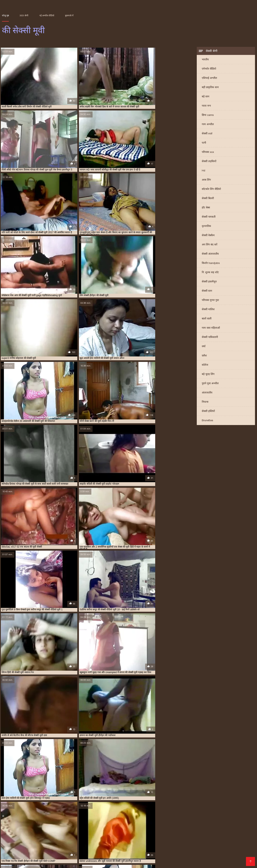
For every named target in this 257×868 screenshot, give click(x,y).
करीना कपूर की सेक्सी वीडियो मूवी (170, 821)
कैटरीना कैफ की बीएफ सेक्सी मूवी (43, 823)
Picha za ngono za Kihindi (20, 837)
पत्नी (204, 143)
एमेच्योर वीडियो (209, 69)
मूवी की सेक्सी (217, 825)
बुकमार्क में (69, 15)
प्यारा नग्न (206, 106)
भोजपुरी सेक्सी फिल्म (72, 853)
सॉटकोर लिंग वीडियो (211, 189)
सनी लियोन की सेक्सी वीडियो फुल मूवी (90, 829)
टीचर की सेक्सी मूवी (157, 823)
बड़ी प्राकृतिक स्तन (210, 88)
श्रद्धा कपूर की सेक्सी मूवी (141, 827)
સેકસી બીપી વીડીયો (23, 840)
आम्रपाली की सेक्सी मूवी (55, 821)
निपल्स (205, 402)
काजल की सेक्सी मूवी (195, 821)
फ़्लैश (204, 356)
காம (119, 849)
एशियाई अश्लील (209, 78)
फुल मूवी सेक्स (49, 853)
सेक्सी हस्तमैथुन (209, 282)
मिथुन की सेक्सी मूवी (200, 825)
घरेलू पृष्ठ (5, 15)
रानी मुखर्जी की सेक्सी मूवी (75, 827)
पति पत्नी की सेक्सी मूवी (203, 823)
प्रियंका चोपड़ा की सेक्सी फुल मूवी (22, 825)
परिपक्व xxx (208, 152)
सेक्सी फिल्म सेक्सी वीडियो (83, 856)
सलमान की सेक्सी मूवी (167, 829)
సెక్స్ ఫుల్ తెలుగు (161, 840)
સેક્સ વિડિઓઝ (31, 859)
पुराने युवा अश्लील (210, 384)
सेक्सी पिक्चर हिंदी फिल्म (29, 846)
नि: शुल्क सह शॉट (210, 273)
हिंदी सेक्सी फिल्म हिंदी (165, 846)
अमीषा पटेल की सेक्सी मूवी (13, 821)
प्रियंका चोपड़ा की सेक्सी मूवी (49, 825)
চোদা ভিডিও (221, 849)
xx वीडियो (32, 853)
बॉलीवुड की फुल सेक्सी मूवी (101, 825)
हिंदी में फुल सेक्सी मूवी (83, 849)
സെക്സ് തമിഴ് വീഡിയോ (72, 837)
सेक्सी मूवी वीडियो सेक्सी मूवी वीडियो (157, 853)
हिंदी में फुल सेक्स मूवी (161, 837)
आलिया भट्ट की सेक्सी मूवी (78, 821)
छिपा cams (208, 115)
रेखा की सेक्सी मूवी (96, 827)
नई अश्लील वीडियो (47, 15)
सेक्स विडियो (20, 849)
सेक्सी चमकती (209, 217)
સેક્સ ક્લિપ (189, 853)
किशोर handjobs (211, 263)
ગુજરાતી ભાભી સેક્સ (40, 843)
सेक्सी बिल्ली (208, 199)
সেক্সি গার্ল (18, 843)
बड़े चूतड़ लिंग (208, 374)
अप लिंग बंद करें (210, 245)
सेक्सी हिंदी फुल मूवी (82, 846)
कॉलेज (205, 365)
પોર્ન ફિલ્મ (17, 853)
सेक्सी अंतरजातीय (210, 254)
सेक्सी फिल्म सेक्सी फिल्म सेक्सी (191, 849)
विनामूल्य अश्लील (111, 859)
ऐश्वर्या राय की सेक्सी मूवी (143, 821)
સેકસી (145, 840)
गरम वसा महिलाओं (211, 328)
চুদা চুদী (46, 837)
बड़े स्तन (205, 97)
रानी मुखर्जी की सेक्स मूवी (51, 827)
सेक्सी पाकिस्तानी (210, 337)
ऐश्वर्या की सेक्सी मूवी (121, 821)
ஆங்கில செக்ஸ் (104, 837)
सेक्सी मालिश (208, 310)
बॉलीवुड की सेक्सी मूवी (124, 825)
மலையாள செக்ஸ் (52, 856)
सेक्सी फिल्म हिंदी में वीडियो (208, 859)
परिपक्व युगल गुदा (210, 300)
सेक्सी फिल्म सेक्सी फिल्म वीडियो (143, 859)
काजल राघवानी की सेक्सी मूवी (219, 821)
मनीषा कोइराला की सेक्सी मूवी (149, 825)
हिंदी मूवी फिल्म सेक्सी (218, 837)
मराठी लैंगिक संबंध (48, 862)
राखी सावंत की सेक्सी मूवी (236, 825)
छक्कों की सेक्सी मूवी (94, 823)
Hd (203, 171)
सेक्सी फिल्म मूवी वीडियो (188, 840)
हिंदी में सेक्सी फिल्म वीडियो (55, 840)
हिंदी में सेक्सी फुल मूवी (110, 846)
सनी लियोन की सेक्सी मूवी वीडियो (59, 829)
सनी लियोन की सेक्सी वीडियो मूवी (122, 829)
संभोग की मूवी (181, 827)
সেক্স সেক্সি (29, 862)
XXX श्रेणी (24, 15)
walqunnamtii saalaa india (120, 840)
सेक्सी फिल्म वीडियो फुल (219, 840)
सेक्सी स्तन (207, 291)
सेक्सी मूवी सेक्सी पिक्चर (111, 843)
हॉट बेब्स (206, 208)
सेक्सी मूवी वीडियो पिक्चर (165, 843)
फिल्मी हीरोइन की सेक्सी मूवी (76, 825)
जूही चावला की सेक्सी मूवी (135, 823)
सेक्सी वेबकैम (208, 236)
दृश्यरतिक (206, 226)
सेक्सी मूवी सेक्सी (40, 849)
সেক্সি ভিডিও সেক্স (173, 856)
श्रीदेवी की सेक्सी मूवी (163, 827)
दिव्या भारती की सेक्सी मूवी (179, 823)
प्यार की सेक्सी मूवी (223, 823)
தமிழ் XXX (60, 849)
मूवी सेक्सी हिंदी (85, 843)
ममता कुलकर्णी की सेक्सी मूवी (176, 825)
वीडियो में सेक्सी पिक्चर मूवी (198, 846)
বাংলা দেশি (106, 849)
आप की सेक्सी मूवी (35, 821)
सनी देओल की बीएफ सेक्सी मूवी (202, 827)
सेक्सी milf (207, 134)
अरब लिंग (206, 180)
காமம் (238, 853)
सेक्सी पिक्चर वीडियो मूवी (139, 849)
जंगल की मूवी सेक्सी (113, 823)
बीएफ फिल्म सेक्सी (223, 843)
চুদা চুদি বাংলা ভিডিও (131, 837)
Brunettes (207, 421)
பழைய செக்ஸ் (138, 843)
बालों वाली (207, 319)
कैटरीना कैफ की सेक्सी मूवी (71, 823)
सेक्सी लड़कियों (209, 162)
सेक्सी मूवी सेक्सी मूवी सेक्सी (118, 856)
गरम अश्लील (208, 125)
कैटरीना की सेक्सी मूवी (17, 823)
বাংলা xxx (163, 849)
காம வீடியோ (96, 853)
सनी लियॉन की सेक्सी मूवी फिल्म (29, 829)
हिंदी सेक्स (31, 856)
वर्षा (204, 347)
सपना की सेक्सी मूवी (147, 829)
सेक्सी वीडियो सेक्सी (137, 846)
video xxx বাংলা (57, 846)
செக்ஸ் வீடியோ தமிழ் (203, 856)
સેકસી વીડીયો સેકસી (196, 843)
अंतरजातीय (207, 393)
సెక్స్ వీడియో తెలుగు (177, 859)
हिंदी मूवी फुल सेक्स (148, 856)
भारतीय (205, 60)
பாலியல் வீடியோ (87, 840)
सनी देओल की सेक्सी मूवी (229, 827)
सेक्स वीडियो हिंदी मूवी (56, 859)
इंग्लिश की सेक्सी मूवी (101, 821)
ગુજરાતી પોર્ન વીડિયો (85, 859)
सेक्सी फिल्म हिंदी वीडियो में (215, 853)
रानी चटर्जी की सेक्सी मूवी (27, 827)
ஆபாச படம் (65, 843)
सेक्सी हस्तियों (208, 411)
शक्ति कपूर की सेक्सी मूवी (118, 827)
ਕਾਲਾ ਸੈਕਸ (223, 846)
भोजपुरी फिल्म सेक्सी (121, 853)
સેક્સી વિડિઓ (230, 856)
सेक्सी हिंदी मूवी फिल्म (189, 837)
